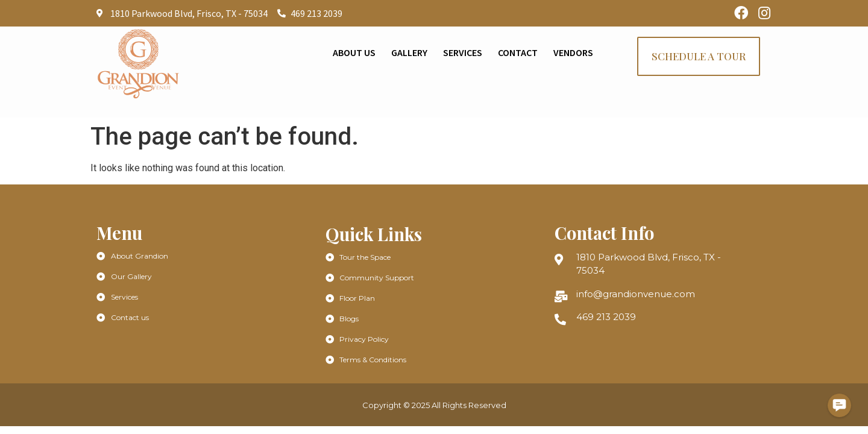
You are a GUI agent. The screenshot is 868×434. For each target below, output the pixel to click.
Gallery (409, 52)
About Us (354, 52)
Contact (518, 52)
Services (463, 52)
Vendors (573, 52)
